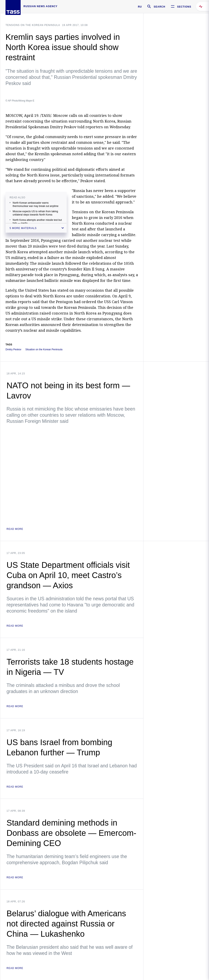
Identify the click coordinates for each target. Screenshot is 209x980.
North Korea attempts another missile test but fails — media (37, 222)
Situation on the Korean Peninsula (44, 350)
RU (140, 7)
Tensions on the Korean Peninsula (33, 25)
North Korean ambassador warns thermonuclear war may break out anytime (36, 204)
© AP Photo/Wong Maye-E (20, 101)
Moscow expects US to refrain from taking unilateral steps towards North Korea (35, 213)
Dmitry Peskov (13, 350)
